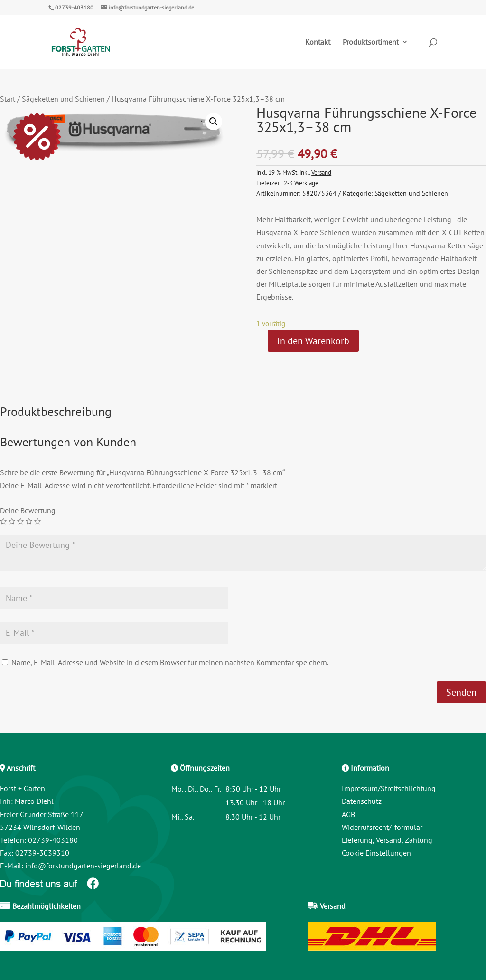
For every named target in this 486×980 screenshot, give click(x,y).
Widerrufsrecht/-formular (382, 827)
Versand (321, 172)
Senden (461, 692)
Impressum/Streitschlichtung (389, 788)
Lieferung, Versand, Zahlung (387, 840)
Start (8, 99)
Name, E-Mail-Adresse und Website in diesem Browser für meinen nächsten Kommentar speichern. (170, 662)
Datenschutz (362, 801)
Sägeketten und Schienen (63, 99)
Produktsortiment (371, 42)
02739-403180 (74, 7)
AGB (348, 814)
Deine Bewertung (28, 510)
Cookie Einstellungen (376, 853)
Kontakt (318, 42)
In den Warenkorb (313, 341)
